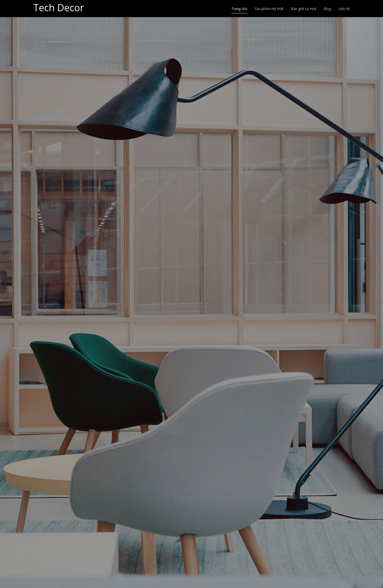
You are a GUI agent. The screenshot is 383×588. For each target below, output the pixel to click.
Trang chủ (239, 9)
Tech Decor (59, 7)
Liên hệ (344, 9)
